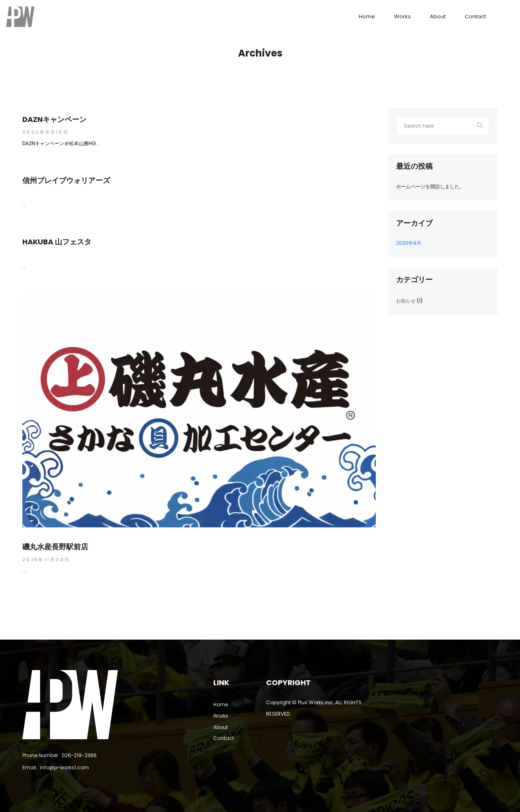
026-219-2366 (79, 755)
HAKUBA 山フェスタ (57, 242)
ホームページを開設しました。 (430, 186)
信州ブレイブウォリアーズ (66, 181)
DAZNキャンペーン (54, 120)
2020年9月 (409, 243)
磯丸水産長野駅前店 (55, 547)
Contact (475, 16)
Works (402, 16)
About (438, 16)
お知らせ (406, 301)
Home (367, 16)
